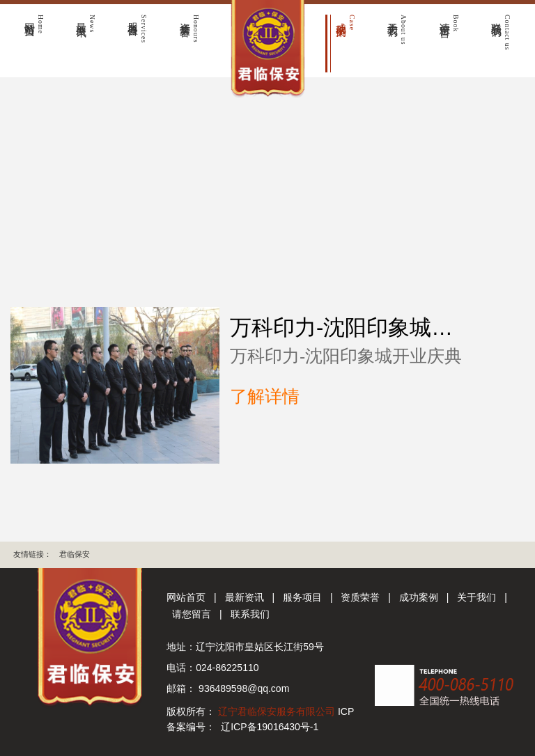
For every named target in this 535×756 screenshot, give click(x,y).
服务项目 (302, 597)
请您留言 (192, 614)
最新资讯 (245, 597)
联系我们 (250, 614)
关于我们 (476, 597)
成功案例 (419, 597)
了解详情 (265, 396)
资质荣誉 (360, 597)
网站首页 (186, 597)
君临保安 (75, 554)
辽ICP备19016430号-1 (270, 727)
